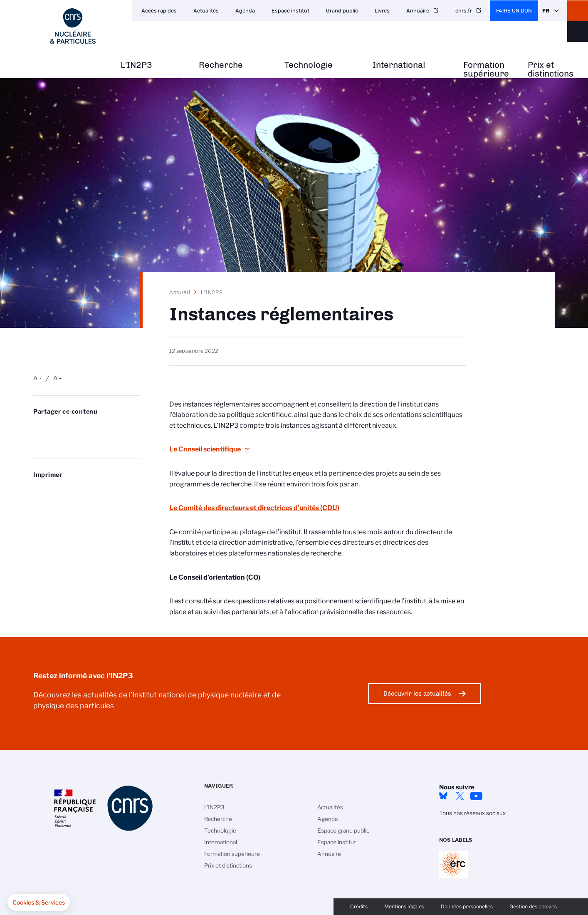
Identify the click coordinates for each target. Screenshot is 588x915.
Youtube (477, 796)
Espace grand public (343, 831)
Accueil (180, 292)
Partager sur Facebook (104, 428)
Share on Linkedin (82, 428)
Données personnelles (467, 906)
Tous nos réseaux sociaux (472, 813)
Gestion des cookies (533, 906)
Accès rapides (159, 11)
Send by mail (38, 441)
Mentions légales (404, 906)
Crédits (359, 906)
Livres (382, 11)
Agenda (245, 11)
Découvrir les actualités (417, 694)
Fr (546, 11)
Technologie (309, 65)
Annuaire (418, 11)
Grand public (342, 11)
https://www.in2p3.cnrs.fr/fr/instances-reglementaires (60, 441)
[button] (39, 903)
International (399, 65)
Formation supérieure (486, 69)
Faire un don (514, 11)
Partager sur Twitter (60, 428)
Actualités (206, 11)
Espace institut (290, 11)
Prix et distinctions (551, 69)
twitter (460, 796)
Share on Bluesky (38, 428)
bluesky (443, 796)
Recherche (221, 65)
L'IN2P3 (136, 65)
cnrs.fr (464, 11)
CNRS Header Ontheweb (578, 11)
